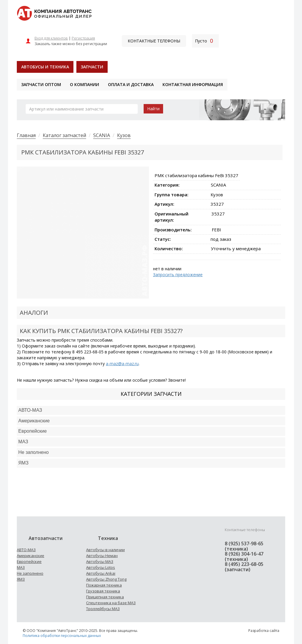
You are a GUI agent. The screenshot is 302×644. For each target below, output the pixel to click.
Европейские (32, 431)
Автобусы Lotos (101, 567)
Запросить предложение (178, 275)
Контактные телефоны (154, 41)
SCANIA (102, 135)
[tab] (151, 410)
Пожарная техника (104, 585)
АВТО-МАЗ (30, 410)
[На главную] (54, 13)
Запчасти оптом (41, 84)
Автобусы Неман (102, 556)
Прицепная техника (105, 597)
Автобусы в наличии (105, 550)
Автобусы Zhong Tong (106, 579)
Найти (153, 109)
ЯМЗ (21, 579)
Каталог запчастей (64, 135)
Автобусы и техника (45, 67)
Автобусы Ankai (101, 573)
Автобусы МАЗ (100, 561)
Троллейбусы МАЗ (103, 609)
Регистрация (83, 38)
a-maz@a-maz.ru (122, 364)
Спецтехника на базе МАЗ (111, 603)
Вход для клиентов (51, 38)
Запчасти (92, 67)
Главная (26, 135)
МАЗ (21, 567)
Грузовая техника (103, 591)
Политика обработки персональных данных (62, 636)
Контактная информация (193, 84)
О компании (84, 84)
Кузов (124, 135)
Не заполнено (33, 452)
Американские (34, 421)
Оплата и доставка (131, 84)
